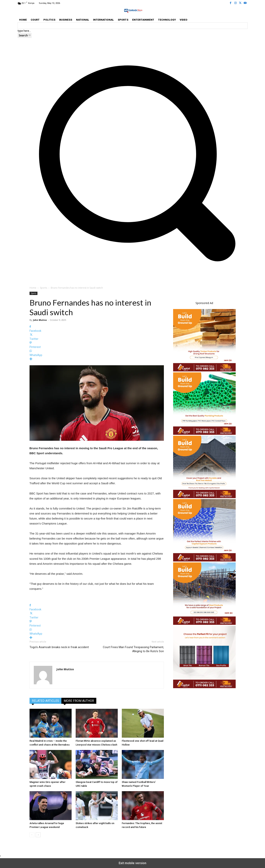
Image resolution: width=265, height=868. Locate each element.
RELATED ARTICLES (45, 701)
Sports (44, 288)
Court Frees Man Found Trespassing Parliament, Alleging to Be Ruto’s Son (133, 649)
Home (33, 288)
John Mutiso (40, 320)
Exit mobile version (132, 863)
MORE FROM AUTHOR (79, 701)
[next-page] (38, 835)
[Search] (25, 35)
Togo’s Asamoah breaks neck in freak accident (59, 647)
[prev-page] (32, 835)
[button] (133, 271)
